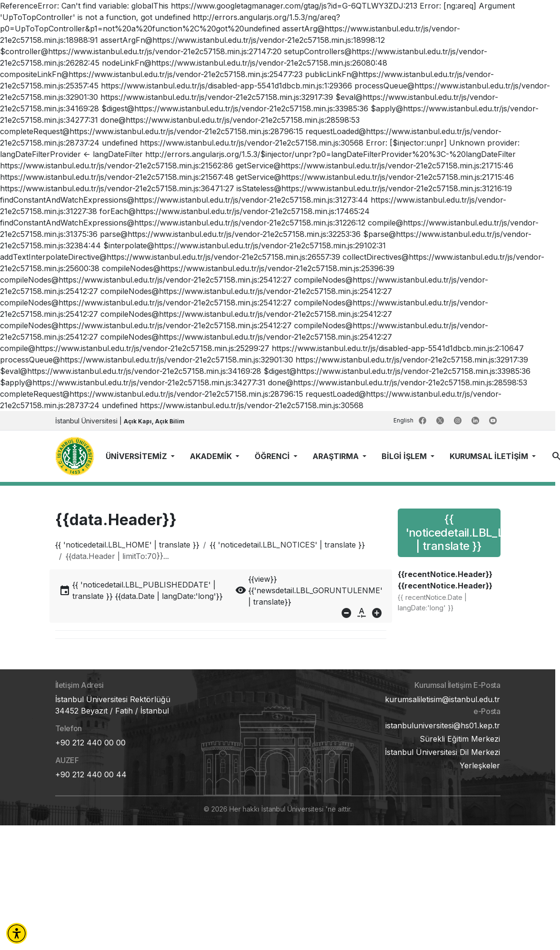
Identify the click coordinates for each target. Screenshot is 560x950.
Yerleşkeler (480, 765)
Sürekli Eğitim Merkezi (460, 739)
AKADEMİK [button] (212, 456)
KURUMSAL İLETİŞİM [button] (490, 456)
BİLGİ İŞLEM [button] (405, 456)
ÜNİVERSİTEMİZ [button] (137, 456)
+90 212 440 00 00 (90, 743)
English (404, 420)
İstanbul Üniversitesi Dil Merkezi (442, 752)
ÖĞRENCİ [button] (273, 456)
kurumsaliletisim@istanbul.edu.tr (442, 699)
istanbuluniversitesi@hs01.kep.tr (443, 725)
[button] (17, 933)
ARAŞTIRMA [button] (337, 456)
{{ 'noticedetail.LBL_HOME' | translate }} (127, 545)
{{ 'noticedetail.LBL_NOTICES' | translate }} (287, 545)
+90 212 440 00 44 (91, 774)
